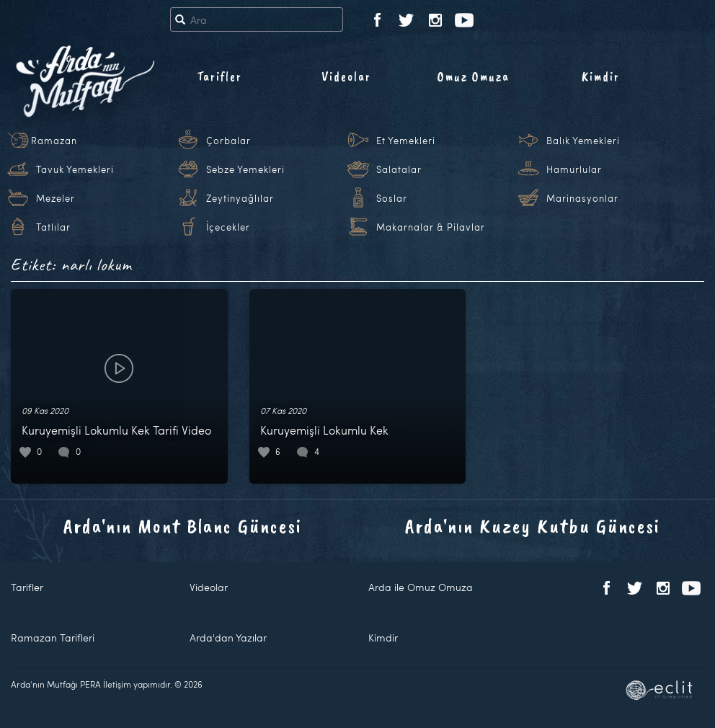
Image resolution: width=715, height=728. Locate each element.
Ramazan (54, 141)
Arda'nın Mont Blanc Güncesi (183, 526)
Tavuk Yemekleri (75, 169)
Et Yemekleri (406, 141)
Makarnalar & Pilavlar (431, 227)
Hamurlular (574, 169)
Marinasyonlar (582, 198)
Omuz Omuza (474, 76)
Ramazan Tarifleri (53, 638)
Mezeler (55, 198)
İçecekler (228, 227)
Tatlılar (53, 227)
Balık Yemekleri (583, 141)
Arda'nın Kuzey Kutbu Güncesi (533, 526)
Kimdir (601, 76)
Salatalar (399, 169)
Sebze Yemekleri (245, 169)
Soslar (392, 198)
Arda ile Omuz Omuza (421, 587)
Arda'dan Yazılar (228, 638)
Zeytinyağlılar (240, 198)
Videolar (346, 76)
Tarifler (219, 76)
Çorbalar (228, 141)
